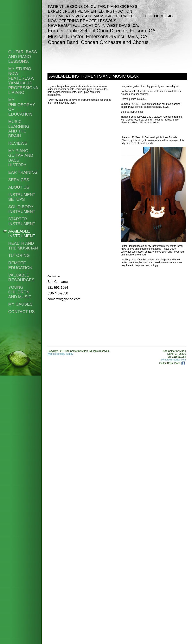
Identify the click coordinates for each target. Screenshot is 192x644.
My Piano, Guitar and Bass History (21, 158)
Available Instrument (22, 233)
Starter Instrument (22, 221)
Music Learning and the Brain (19, 129)
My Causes (20, 304)
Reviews (18, 143)
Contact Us (21, 312)
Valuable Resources (21, 277)
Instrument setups (22, 197)
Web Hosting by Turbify (60, 354)
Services (19, 180)
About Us (19, 187)
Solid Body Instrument (22, 209)
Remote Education (20, 265)
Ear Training (23, 172)
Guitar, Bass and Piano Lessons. (23, 57)
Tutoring (19, 255)
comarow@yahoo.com (173, 360)
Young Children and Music (20, 292)
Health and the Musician (23, 246)
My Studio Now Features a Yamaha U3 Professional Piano (23, 81)
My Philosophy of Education (22, 107)
